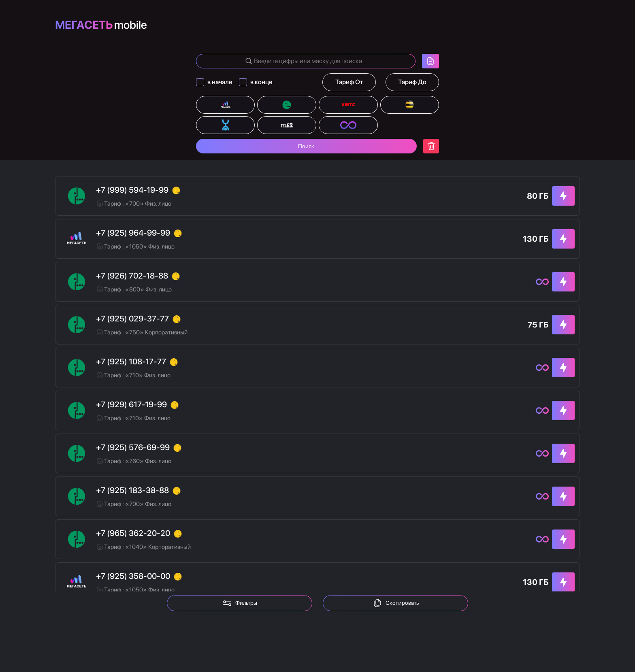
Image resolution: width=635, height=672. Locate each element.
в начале (221, 86)
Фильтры (240, 603)
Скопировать (396, 603)
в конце (262, 86)
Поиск (306, 150)
